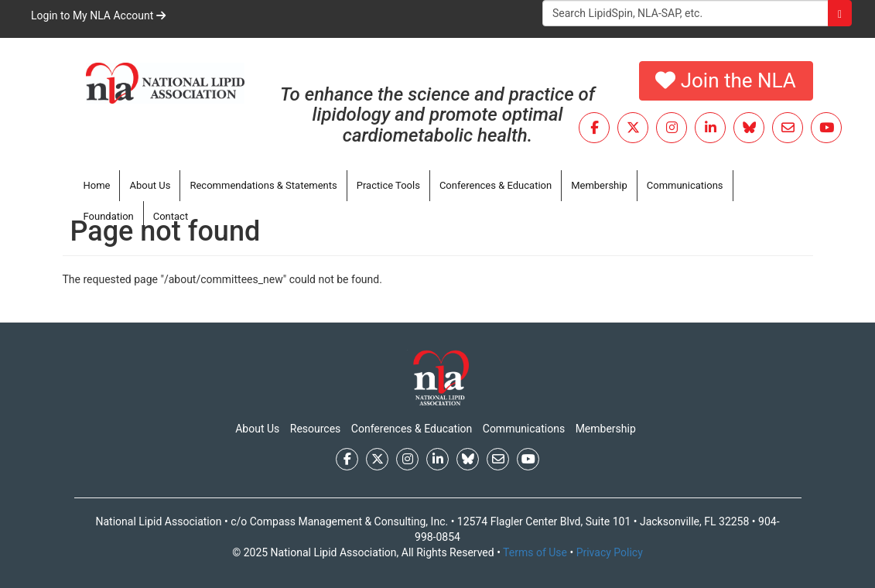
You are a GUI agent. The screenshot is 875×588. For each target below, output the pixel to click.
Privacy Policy (610, 552)
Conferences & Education (496, 185)
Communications (685, 185)
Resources (316, 429)
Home (97, 185)
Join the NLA (726, 80)
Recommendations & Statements (263, 185)
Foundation (109, 216)
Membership (599, 185)
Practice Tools (388, 185)
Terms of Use (535, 552)
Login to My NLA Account (98, 15)
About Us (150, 185)
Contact (171, 216)
